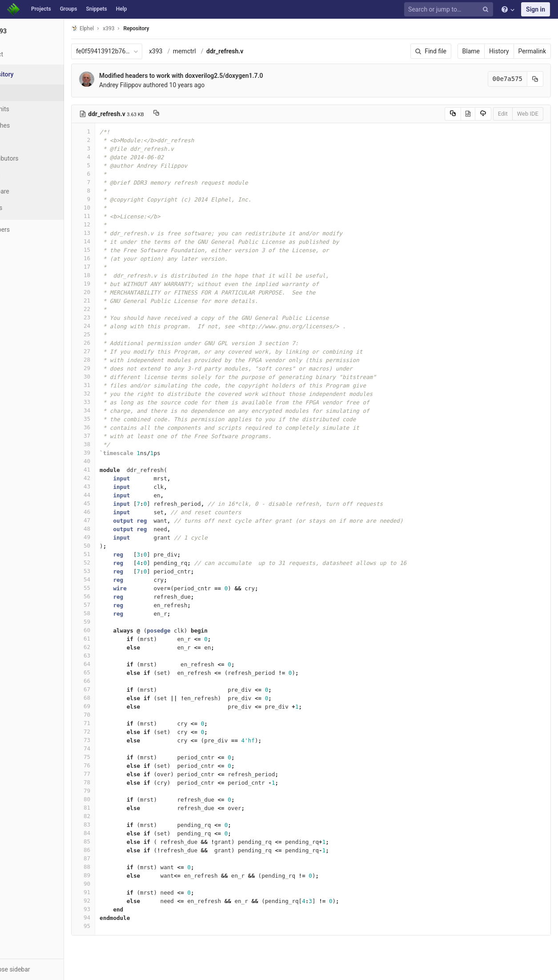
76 (117, 765)
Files (24, 93)
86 (117, 850)
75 (117, 757)
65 (117, 672)
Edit (503, 114)
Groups (69, 9)
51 (117, 554)
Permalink (532, 51)
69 (117, 706)
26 (117, 343)
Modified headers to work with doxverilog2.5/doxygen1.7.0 (215, 76)
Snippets (96, 9)
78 (117, 782)
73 (117, 740)
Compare (30, 191)
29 (117, 368)
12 (117, 224)
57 (117, 605)
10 (117, 208)
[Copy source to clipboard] (453, 114)
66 (117, 681)
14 (117, 241)
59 (117, 622)
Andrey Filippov (154, 85)
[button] (49, 969)
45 (117, 503)
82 (117, 816)
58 (117, 613)
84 (117, 833)
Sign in (536, 9)
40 (117, 461)
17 (117, 267)
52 (117, 563)
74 (117, 748)
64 (117, 664)
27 (117, 351)
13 (117, 233)
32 (117, 393)
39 (117, 453)
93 (117, 909)
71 (117, 723)
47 (117, 520)
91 (117, 892)
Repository (170, 28)
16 (117, 258)
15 (117, 250)
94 (117, 917)
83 (117, 825)
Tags (24, 142)
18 (117, 275)
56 (117, 596)
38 (117, 444)
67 (117, 689)
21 (117, 300)
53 (117, 571)
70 (117, 715)
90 (117, 884)
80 (117, 799)
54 (117, 579)
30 (117, 377)
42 (117, 478)
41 (117, 470)
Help (122, 9)
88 (117, 867)
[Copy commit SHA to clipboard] (535, 79)
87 (117, 858)
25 (117, 334)
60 (117, 630)
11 (117, 216)
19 (117, 284)
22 (117, 309)
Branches (31, 125)
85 (117, 841)
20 (117, 292)
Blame (471, 51)
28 (117, 360)
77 (117, 774)
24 (117, 326)
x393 (190, 51)
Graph (26, 175)
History (499, 51)
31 (117, 385)
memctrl (218, 51)
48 (117, 529)
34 (117, 410)
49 (117, 537)
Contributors (35, 158)
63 (117, 655)
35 (117, 419)
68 (117, 698)
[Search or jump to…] (450, 10)
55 (117, 588)
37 (117, 436)
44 (117, 495)
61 (117, 639)
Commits (30, 109)
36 (117, 427)
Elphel (116, 28)
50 (117, 546)
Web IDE (528, 114)
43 (117, 486)
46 (117, 512)
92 (117, 901)
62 (117, 647)
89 (117, 875)
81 (117, 808)
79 (117, 791)
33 (117, 402)
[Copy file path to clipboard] (190, 114)
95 (117, 926)
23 (117, 317)
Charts (27, 208)
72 (117, 732)
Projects (41, 9)
